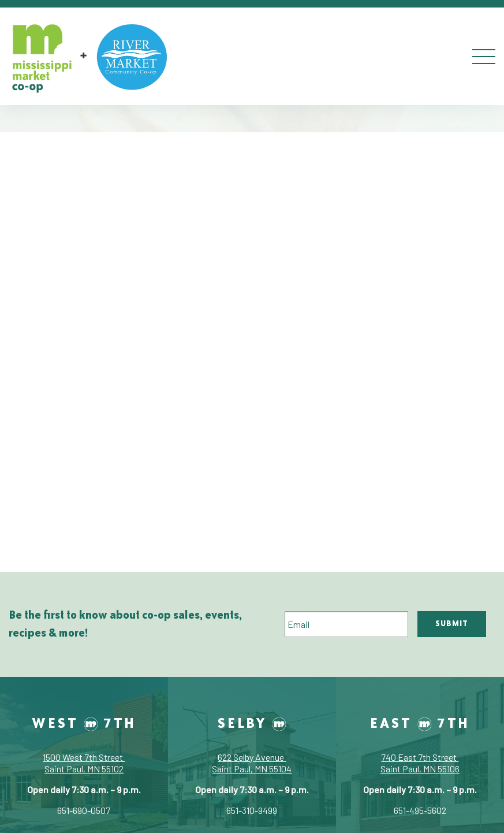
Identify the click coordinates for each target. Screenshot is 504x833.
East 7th (420, 723)
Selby (252, 723)
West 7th (84, 723)
